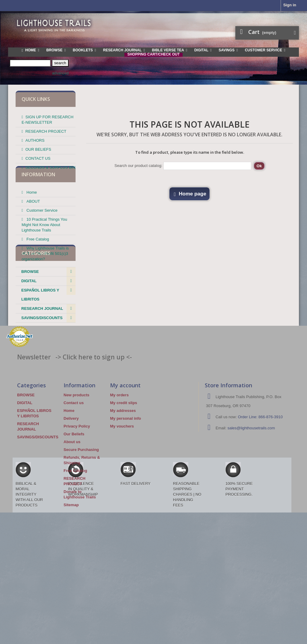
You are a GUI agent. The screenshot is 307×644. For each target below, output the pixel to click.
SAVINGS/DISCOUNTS (42, 364)
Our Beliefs (74, 504)
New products (76, 465)
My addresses (123, 481)
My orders (119, 465)
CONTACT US (38, 156)
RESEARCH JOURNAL (42, 355)
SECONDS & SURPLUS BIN (51, 165)
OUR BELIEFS (38, 147)
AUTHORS (35, 138)
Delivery (71, 489)
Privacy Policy (77, 496)
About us (72, 512)
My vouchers (122, 496)
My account (125, 455)
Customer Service (42, 225)
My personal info (125, 489)
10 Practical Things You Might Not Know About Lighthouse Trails (44, 239)
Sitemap (71, 575)
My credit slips (124, 473)
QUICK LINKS (36, 99)
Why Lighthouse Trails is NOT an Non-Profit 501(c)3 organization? (45, 268)
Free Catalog (37, 254)
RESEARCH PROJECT (46, 129)
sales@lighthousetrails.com (251, 498)
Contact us (74, 473)
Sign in (290, 5)
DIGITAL (29, 327)
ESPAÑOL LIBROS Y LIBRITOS (40, 341)
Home (31, 207)
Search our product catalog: (139, 166)
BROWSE (30, 318)
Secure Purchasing (81, 520)
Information (38, 191)
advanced (60, 73)
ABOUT (33, 216)
